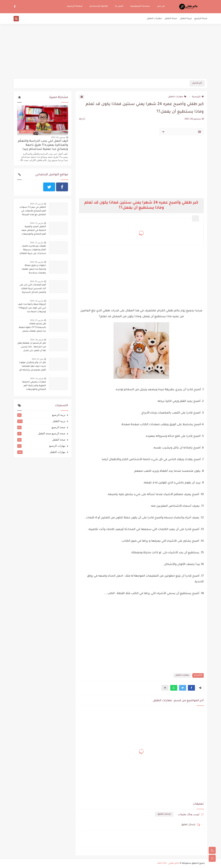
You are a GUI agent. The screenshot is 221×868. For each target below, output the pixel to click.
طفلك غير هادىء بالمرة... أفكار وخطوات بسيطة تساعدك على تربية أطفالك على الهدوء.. (33, 250)
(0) (82, 119)
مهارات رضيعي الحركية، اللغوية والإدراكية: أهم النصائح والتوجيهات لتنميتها (34, 386)
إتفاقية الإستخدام (99, 6)
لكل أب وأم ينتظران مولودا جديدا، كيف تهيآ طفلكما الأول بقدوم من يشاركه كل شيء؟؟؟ (33, 367)
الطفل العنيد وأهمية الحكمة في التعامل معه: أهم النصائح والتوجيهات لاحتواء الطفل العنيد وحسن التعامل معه (32, 231)
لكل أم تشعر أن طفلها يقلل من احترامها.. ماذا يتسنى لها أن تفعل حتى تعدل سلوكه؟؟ (32, 347)
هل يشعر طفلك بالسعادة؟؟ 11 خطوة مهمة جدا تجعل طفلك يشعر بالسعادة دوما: (32, 328)
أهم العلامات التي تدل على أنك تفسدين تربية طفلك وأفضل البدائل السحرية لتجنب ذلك (33, 289)
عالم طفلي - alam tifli (168, 863)
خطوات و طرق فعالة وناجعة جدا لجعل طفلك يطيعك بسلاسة (34, 269)
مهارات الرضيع (41, 446)
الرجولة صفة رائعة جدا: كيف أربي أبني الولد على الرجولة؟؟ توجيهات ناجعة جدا (32, 308)
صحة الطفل (171, 19)
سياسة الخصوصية (140, 6)
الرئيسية (198, 97)
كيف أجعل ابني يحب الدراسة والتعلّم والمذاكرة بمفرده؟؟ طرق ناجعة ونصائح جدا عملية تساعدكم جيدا (43, 145)
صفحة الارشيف (75, 6)
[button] (191, 688)
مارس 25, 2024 (37, 320)
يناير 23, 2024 (38, 359)
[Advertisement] (111, 51)
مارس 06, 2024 (37, 262)
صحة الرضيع (201, 19)
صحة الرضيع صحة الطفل (41, 433)
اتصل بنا (119, 6)
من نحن (161, 6)
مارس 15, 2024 (37, 223)
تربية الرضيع (41, 415)
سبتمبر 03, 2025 (58, 137)
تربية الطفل (186, 19)
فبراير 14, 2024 (37, 378)
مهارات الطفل (154, 19)
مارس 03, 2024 (37, 281)
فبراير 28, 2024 (37, 340)
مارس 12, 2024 (37, 243)
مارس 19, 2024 (37, 204)
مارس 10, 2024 (37, 301)
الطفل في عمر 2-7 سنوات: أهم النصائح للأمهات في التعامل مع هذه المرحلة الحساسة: (33, 211)
